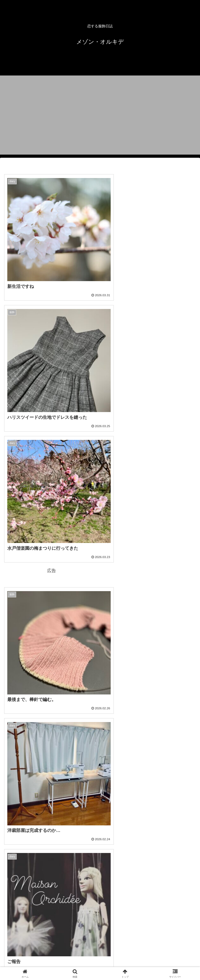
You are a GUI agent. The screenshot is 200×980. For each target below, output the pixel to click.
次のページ (100, 904)
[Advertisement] (100, 118)
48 (114, 924)
